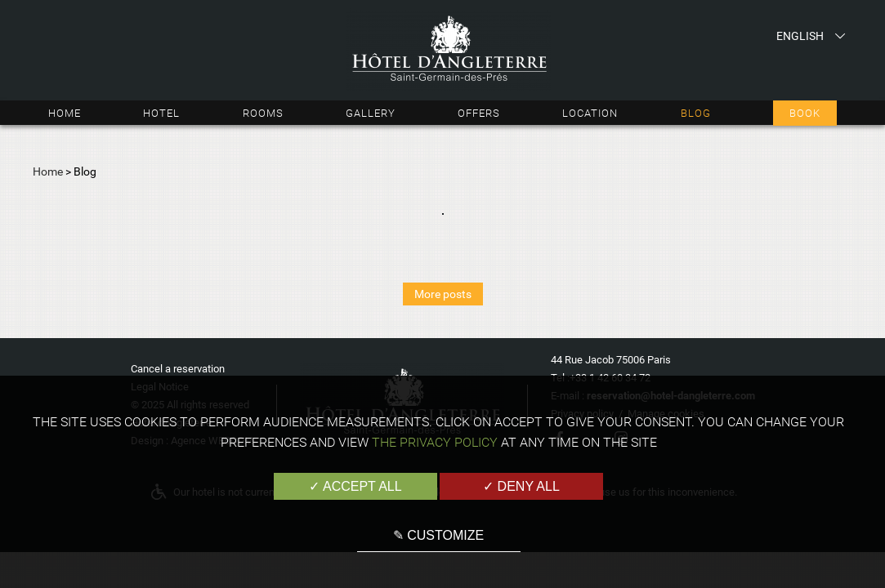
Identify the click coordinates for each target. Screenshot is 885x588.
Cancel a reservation (178, 369)
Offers (479, 113)
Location (590, 113)
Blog (696, 113)
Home (65, 113)
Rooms (263, 113)
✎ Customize (438, 535)
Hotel (161, 113)
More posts (443, 294)
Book (805, 113)
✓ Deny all (521, 486)
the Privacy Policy (435, 442)
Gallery (371, 113)
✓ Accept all (355, 486)
